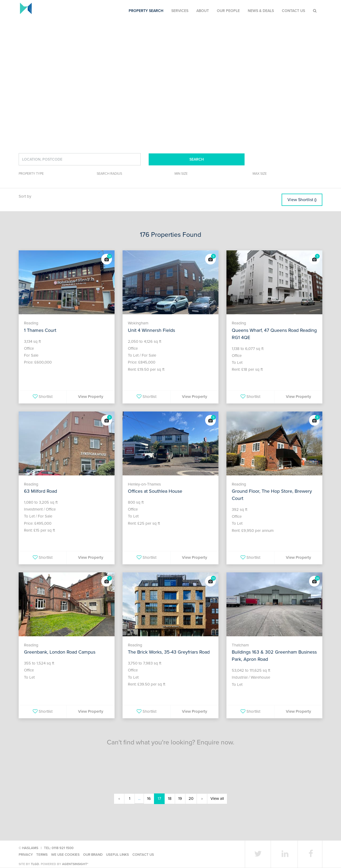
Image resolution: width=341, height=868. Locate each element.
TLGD (35, 864)
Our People (228, 11)
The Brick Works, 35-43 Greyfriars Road (169, 652)
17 (159, 798)
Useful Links (117, 855)
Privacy (26, 855)
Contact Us (293, 11)
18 (170, 798)
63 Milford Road (40, 491)
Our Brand (93, 855)
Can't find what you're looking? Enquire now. (171, 742)
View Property (91, 397)
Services (180, 11)
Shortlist (43, 397)
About (203, 11)
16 (149, 798)
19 (180, 798)
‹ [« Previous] (119, 798)
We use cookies (65, 855)
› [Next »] (202, 798)
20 (191, 798)
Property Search (146, 11)
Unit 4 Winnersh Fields (151, 330)
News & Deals (261, 11)
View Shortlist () (302, 200)
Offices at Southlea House (155, 491)
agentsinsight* (75, 864)
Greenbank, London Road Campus (60, 652)
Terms (42, 855)
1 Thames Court (40, 330)
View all (217, 798)
